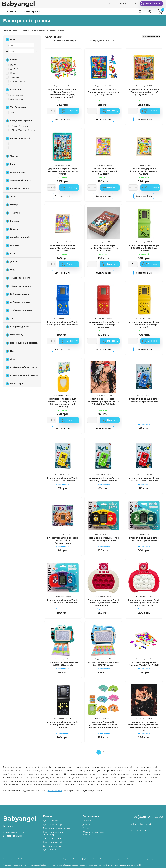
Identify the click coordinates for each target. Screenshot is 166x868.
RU (113, 4)
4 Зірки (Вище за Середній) (22, 130)
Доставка (87, 825)
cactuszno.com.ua (141, 831)
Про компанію (91, 816)
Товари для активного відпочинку (54, 833)
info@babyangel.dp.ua (143, 824)
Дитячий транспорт (53, 825)
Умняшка (13, 77)
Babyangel (18, 4)
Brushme (13, 73)
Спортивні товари (52, 838)
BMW (11, 65)
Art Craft (12, 69)
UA (108, 4)
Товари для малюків (53, 842)
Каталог (11, 12)
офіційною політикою (90, 859)
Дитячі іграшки (32, 12)
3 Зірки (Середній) (17, 126)
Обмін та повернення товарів (93, 833)
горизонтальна (16, 99)
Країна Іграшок (16, 81)
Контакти (87, 821)
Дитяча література (52, 846)
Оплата (86, 828)
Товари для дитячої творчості (58, 828)
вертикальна (14, 95)
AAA (10, 113)
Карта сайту (9, 826)
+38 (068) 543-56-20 (127, 4)
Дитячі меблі (49, 850)
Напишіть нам (151, 4)
